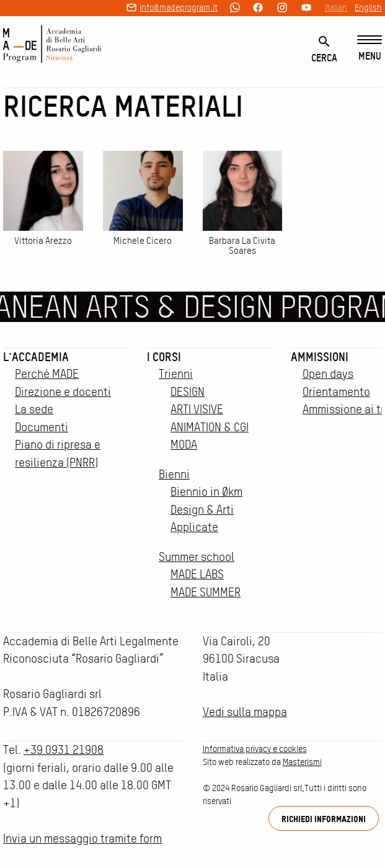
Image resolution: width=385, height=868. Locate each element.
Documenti (42, 427)
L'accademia (36, 357)
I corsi (164, 357)
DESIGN (188, 392)
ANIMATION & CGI (210, 427)
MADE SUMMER (206, 592)
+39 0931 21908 (64, 750)
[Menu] (370, 49)
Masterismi (302, 762)
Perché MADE (47, 374)
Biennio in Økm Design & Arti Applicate (206, 509)
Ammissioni (320, 357)
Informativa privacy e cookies (255, 749)
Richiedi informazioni (324, 819)
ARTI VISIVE (197, 409)
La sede (34, 409)
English (368, 7)
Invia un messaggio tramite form (82, 839)
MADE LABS (197, 574)
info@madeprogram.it (179, 7)
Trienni (176, 374)
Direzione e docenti (63, 392)
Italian (336, 7)
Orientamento (336, 392)
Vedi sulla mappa (245, 712)
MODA (184, 445)
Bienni (174, 474)
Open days (328, 374)
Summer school (197, 557)
